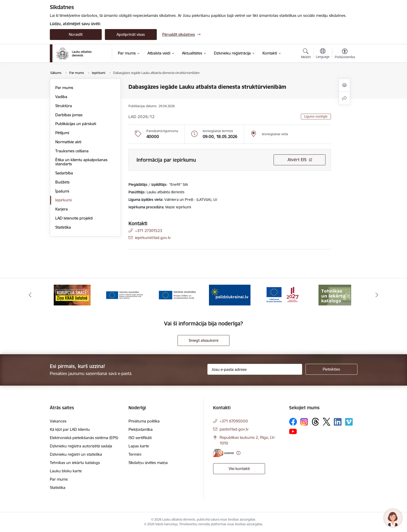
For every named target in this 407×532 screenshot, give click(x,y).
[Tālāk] (377, 295)
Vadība (61, 97)
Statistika (63, 227)
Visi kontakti (239, 469)
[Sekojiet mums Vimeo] (349, 422)
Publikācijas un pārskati (76, 124)
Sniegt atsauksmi (203, 340)
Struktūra (64, 106)
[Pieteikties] (331, 369)
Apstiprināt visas (131, 34)
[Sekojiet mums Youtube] (293, 431)
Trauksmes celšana (72, 151)
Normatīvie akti (68, 142)
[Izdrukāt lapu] (344, 85)
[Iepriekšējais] (30, 295)
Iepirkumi (63, 200)
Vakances (58, 421)
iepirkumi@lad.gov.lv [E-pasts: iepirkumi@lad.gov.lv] (153, 238)
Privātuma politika (144, 421)
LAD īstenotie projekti (74, 218)
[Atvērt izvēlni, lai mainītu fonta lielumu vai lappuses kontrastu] (345, 54)
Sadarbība (64, 173)
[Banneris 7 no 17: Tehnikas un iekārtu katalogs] (335, 295)
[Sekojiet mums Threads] (315, 422)
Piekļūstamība (141, 429)
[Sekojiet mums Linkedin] (338, 422)
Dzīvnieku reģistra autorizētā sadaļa (81, 446)
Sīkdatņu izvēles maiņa (148, 463)
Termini (135, 454)
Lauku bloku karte (66, 471)
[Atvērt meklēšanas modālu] (306, 54)
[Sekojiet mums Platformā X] (327, 422)
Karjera (62, 209)
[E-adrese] (223, 453)
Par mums (64, 88)
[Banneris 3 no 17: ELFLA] (125, 295)
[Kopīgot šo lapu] (344, 98)
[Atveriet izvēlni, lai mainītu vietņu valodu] (323, 54)
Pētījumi (62, 133)
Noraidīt (76, 34)
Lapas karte (139, 446)
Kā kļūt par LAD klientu (70, 429)
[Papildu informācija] (238, 453)
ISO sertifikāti (140, 438)
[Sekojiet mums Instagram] (304, 422)
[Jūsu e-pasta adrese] (255, 369)
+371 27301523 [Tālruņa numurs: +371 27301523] (149, 231)
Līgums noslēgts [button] (316, 116)
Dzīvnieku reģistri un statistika (76, 454)
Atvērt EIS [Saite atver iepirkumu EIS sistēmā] (297, 160)
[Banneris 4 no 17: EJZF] (177, 295)
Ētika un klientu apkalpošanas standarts (81, 162)
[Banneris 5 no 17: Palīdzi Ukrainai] (230, 295)
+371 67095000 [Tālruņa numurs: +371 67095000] (234, 421)
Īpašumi (62, 191)
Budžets (62, 182)
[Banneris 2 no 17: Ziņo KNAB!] (72, 295)
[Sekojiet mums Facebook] (293, 422)
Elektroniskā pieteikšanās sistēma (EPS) (84, 438)
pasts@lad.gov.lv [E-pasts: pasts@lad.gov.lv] (234, 429)
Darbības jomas (69, 115)
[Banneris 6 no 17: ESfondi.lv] (282, 295)
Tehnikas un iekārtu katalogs (75, 463)
